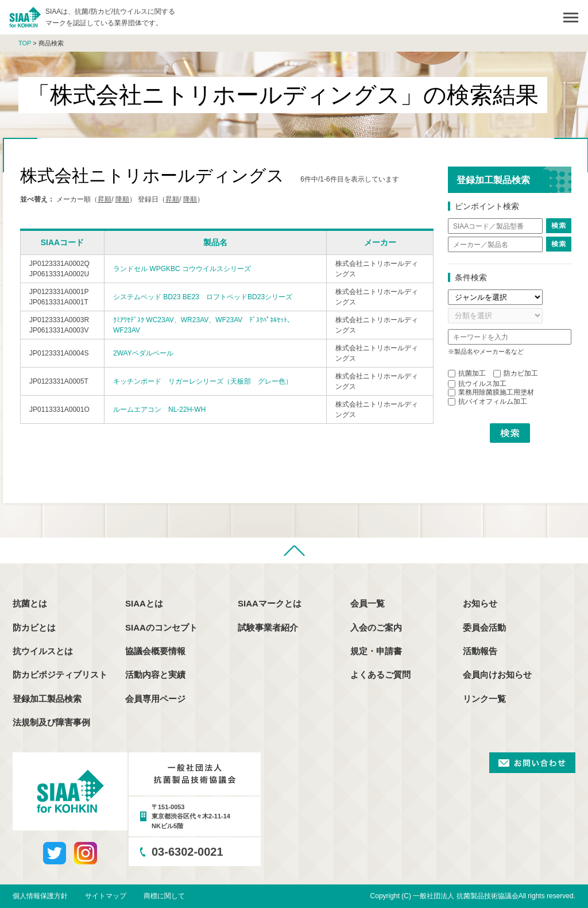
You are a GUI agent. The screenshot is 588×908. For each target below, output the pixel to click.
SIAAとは (144, 603)
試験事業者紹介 (268, 627)
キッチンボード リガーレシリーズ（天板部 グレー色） (203, 381)
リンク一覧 (484, 699)
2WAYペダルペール (143, 353)
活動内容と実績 (155, 675)
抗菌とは (30, 603)
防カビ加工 (516, 373)
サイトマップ (106, 896)
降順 (122, 199)
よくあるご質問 (380, 675)
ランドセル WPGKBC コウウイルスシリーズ (182, 269)
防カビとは (34, 627)
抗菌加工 (467, 373)
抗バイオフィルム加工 (488, 401)
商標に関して (164, 896)
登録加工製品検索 (47, 699)
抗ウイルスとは (43, 651)
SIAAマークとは (270, 603)
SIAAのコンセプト (161, 627)
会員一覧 (367, 603)
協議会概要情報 (155, 651)
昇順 (105, 199)
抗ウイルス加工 (477, 384)
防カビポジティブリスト (60, 675)
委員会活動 (484, 627)
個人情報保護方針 (40, 896)
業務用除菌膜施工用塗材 (491, 392)
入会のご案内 (376, 627)
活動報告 (480, 651)
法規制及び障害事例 (51, 722)
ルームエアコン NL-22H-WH (159, 409)
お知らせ (480, 603)
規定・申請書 (376, 651)
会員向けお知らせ (497, 675)
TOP (25, 43)
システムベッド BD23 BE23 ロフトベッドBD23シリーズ (203, 297)
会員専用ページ (155, 699)
